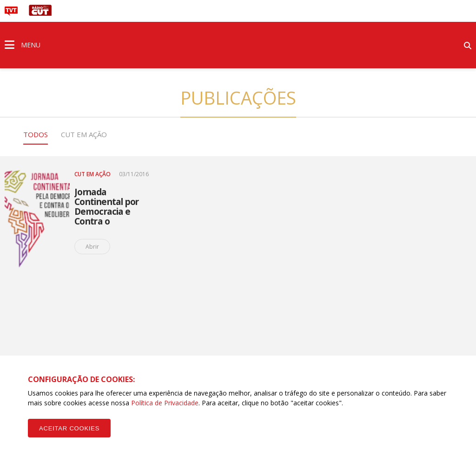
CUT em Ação (84, 134)
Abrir (92, 247)
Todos (36, 134)
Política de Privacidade (165, 403)
